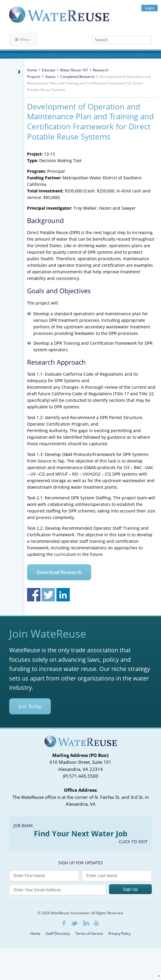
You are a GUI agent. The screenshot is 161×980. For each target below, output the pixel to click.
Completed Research (78, 77)
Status (50, 77)
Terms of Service (89, 933)
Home (32, 70)
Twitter (74, 923)
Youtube (96, 923)
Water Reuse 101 (74, 70)
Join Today (30, 706)
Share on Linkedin (63, 595)
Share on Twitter (48, 595)
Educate (49, 70)
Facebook (64, 923)
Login (150, 8)
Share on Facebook (34, 595)
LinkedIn (86, 923)
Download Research (59, 572)
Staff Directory (58, 933)
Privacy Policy (120, 933)
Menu (22, 39)
